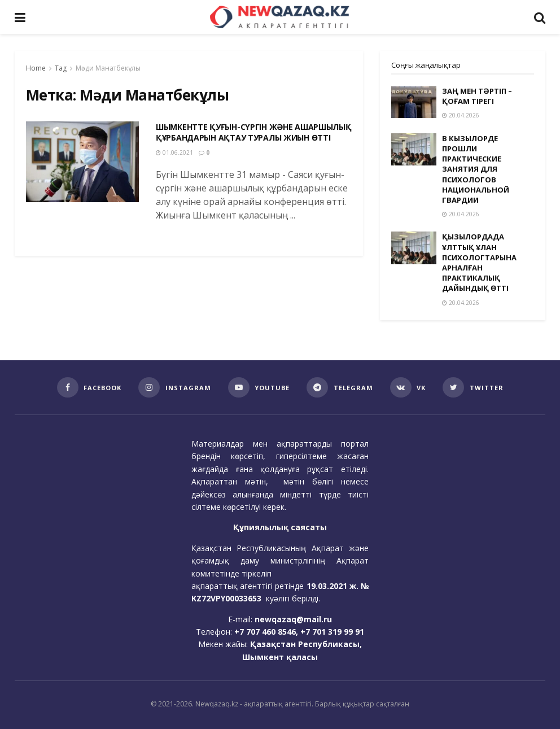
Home (36, 68)
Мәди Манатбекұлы (108, 68)
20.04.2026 (461, 115)
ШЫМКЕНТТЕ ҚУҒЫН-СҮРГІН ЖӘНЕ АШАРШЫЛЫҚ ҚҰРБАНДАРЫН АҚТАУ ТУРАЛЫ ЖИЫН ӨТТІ (254, 132)
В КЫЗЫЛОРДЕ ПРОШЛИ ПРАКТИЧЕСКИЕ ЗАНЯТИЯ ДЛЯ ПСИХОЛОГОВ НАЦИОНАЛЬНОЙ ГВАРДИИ (476, 169)
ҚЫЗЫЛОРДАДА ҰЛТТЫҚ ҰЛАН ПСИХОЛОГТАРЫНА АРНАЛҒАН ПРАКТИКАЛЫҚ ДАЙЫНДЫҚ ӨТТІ (479, 262)
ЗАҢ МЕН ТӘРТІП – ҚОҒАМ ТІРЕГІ (477, 96)
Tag (61, 68)
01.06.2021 (174, 152)
